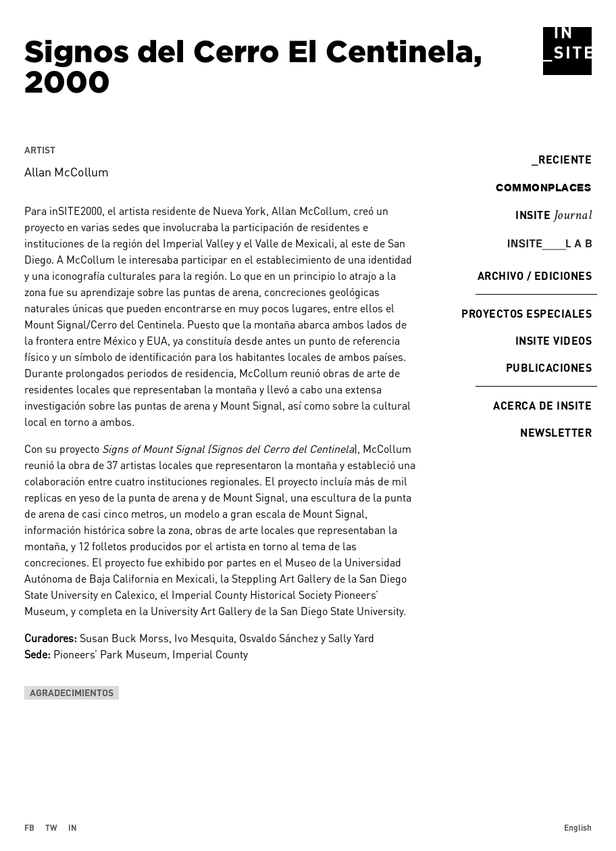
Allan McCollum (67, 172)
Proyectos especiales (527, 313)
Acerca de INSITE (542, 405)
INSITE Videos (554, 340)
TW (51, 827)
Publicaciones (549, 367)
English (578, 827)
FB (29, 827)
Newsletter (556, 432)
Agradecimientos (72, 692)
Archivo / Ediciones (535, 275)
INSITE (554, 216)
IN (73, 827)
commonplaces (543, 187)
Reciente (562, 159)
